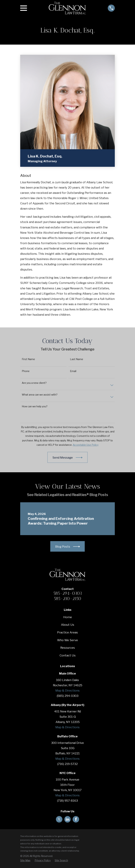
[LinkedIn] (67, 819)
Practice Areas (67, 632)
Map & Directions (67, 691)
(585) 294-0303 (68, 696)
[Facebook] (76, 819)
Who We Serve (67, 640)
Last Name (77, 359)
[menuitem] (25, 861)
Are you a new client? (34, 383)
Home (68, 617)
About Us (68, 625)
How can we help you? (35, 406)
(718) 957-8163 (67, 801)
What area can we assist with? (40, 395)
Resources (68, 648)
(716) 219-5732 (67, 764)
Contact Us (68, 655)
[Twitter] (59, 819)
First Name (28, 359)
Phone (26, 371)
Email (73, 371)
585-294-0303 (68, 593)
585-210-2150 (67, 599)
